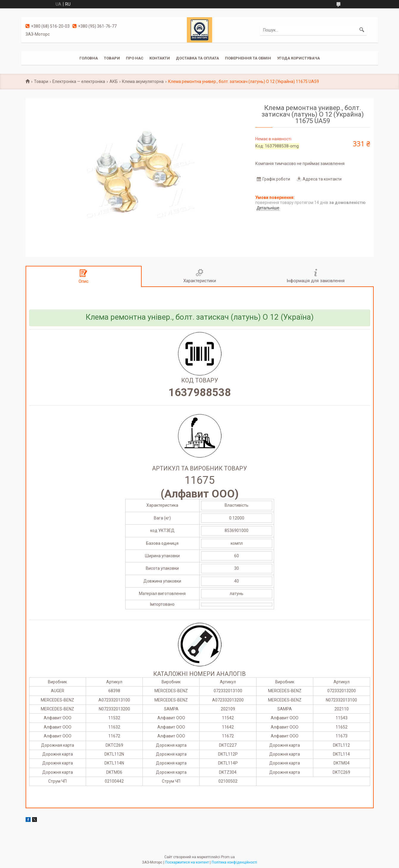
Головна (89, 58)
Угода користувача (298, 58)
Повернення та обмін (248, 58)
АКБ (114, 81)
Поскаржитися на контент (187, 862)
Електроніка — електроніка (79, 81)
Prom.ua (228, 857)
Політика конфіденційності (234, 862)
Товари (112, 58)
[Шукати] (362, 30)
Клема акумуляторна (143, 81)
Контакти (160, 58)
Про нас (135, 58)
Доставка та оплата (197, 58)
